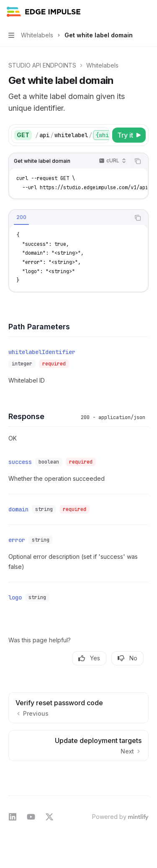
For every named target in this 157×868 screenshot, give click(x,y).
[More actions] (146, 12)
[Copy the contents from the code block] (138, 161)
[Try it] (129, 135)
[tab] (21, 217)
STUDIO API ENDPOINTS (42, 65)
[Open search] (130, 12)
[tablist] (69, 218)
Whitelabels (102, 65)
